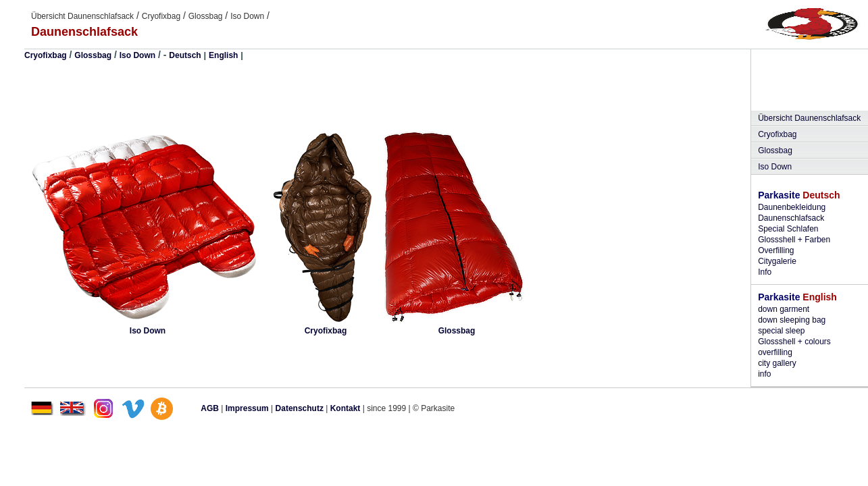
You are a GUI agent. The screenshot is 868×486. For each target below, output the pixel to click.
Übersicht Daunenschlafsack (82, 16)
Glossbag (206, 16)
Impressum (247, 408)
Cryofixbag (161, 16)
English (223, 55)
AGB (210, 408)
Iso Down (247, 16)
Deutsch (185, 55)
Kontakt (346, 408)
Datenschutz (300, 408)
